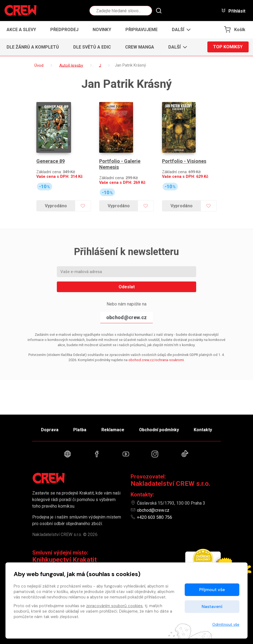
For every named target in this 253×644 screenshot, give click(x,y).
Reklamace (113, 429)
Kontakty (203, 429)
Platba (80, 429)
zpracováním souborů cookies (114, 606)
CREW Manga (140, 47)
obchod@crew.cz (126, 317)
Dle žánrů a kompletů (33, 47)
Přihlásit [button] (233, 11)
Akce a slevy (21, 30)
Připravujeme (142, 30)
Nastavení (212, 606)
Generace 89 (51, 161)
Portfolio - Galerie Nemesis (120, 164)
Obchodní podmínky (159, 429)
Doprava (49, 429)
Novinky (102, 30)
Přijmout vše (212, 590)
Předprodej (64, 30)
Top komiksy (228, 47)
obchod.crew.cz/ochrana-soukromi (156, 359)
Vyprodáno (56, 205)
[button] (180, 30)
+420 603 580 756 (155, 517)
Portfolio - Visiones (184, 161)
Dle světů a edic (92, 47)
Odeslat (127, 286)
